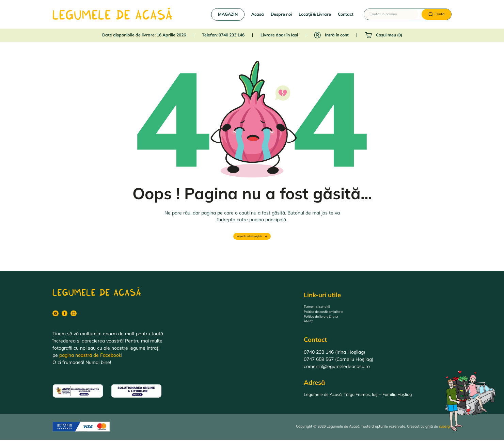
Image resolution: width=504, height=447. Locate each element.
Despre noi (281, 14)
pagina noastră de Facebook (90, 362)
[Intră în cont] (317, 35)
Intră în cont (337, 35)
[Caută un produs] (391, 14)
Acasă (258, 14)
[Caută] (436, 14)
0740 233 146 (232, 35)
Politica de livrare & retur (330, 323)
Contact (346, 14)
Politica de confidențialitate (333, 316)
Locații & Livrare (315, 14)
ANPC (310, 330)
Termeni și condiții (323, 309)
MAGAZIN (228, 14)
